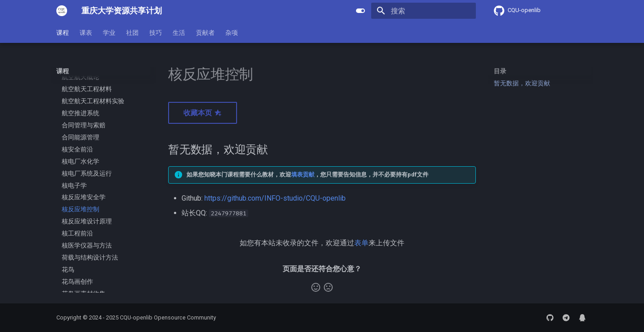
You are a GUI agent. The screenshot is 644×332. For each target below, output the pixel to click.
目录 (500, 71)
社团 (132, 33)
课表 (86, 33)
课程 (63, 33)
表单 (361, 243)
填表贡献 (303, 174)
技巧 (156, 33)
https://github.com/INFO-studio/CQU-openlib (275, 198)
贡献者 (205, 33)
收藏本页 (203, 113)
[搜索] (424, 11)
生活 (179, 33)
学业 (109, 33)
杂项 (232, 33)
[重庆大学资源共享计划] (62, 11)
